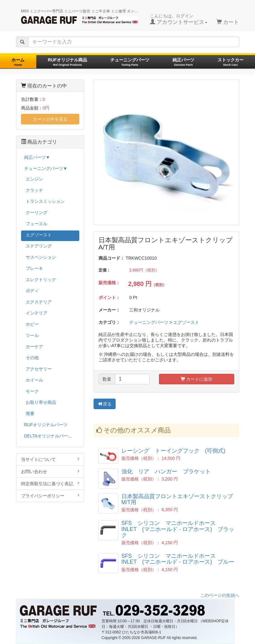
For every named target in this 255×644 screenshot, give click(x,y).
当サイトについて (50, 459)
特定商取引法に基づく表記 (50, 483)
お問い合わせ (50, 471)
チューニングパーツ (130, 62)
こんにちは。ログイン (179, 19)
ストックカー (231, 62)
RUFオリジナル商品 (67, 62)
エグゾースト (186, 322)
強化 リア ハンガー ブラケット (166, 472)
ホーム (18, 62)
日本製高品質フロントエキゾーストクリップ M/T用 (180, 499)
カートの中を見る (50, 119)
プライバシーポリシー (50, 496)
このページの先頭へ (220, 595)
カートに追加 (196, 379)
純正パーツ (183, 62)
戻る (105, 404)
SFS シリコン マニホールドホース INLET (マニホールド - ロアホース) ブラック (178, 529)
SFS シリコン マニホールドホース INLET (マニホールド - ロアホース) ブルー (178, 559)
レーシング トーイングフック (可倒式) (174, 451)
